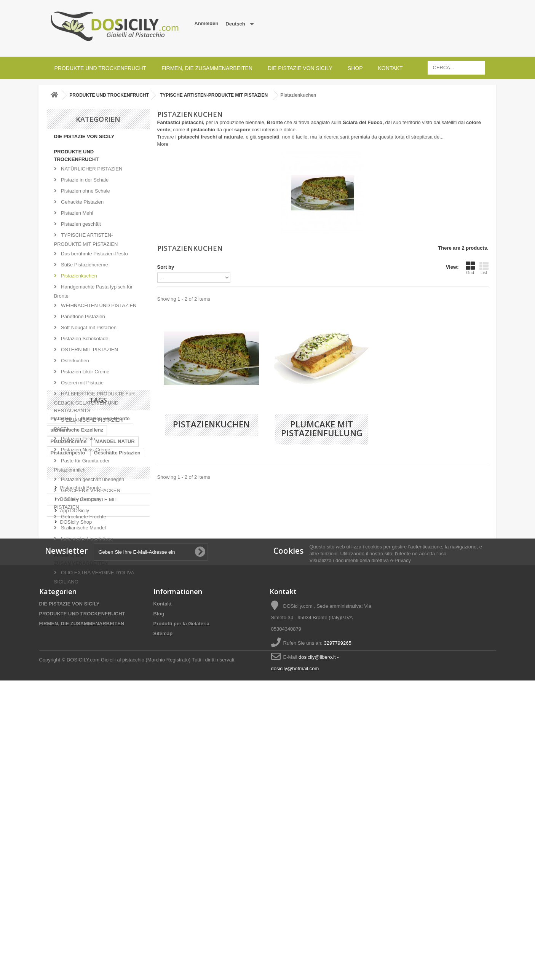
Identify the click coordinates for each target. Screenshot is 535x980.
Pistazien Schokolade (84, 339)
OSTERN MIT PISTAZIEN (89, 350)
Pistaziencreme (69, 648)
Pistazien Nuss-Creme (85, 450)
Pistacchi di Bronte (81, 729)
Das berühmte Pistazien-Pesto (94, 254)
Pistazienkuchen (78, 276)
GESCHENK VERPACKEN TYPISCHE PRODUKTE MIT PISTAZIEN (87, 499)
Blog (159, 875)
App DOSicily (75, 752)
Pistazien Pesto (77, 439)
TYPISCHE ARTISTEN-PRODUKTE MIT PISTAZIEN (86, 240)
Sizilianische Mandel (83, 528)
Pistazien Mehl (77, 213)
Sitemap (163, 895)
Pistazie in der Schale (84, 180)
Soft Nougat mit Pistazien (88, 327)
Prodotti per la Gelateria (181, 885)
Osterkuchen (74, 361)
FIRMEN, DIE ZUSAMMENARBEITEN (207, 68)
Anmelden (206, 23)
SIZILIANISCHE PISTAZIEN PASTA (89, 425)
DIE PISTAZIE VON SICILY (300, 68)
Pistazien (61, 625)
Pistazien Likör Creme (85, 372)
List (484, 268)
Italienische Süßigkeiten (79, 671)
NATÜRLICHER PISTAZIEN (91, 169)
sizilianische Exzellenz (77, 637)
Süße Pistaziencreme (84, 265)
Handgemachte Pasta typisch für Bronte (93, 291)
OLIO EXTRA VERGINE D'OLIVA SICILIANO (94, 577)
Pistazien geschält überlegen (92, 479)
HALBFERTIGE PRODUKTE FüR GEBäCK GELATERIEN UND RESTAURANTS (95, 402)
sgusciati (268, 137)
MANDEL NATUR (115, 648)
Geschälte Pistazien (117, 660)
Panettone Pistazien (82, 316)
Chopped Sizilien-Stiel (77, 683)
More (163, 144)
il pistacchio (201, 130)
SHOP (355, 68)
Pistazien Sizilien (71, 694)
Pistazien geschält (80, 224)
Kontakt (390, 68)
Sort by (166, 267)
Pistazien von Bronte (105, 625)
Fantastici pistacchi (180, 122)
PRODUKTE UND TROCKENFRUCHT (101, 68)
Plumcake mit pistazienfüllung (322, 429)
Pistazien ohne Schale (85, 191)
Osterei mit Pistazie (82, 383)
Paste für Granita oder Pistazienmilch (82, 465)
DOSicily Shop (76, 764)
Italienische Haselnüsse (86, 539)
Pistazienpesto (68, 660)
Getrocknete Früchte (83, 517)
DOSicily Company (81, 741)
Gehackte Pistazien (82, 202)
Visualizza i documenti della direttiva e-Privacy (360, 822)
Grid (470, 268)
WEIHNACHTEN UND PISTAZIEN (98, 305)
